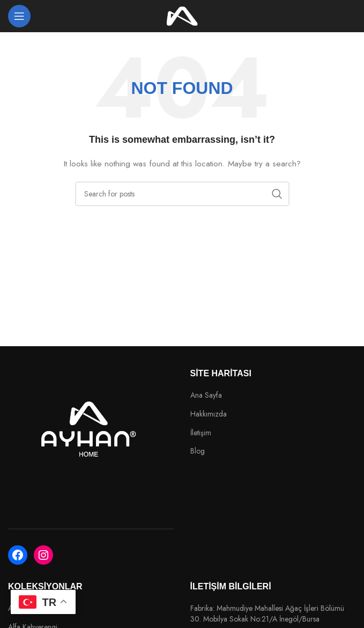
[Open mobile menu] (19, 16)
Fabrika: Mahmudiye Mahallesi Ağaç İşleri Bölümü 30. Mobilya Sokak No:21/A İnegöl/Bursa (267, 614)
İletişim (201, 433)
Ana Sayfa (206, 395)
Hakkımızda (209, 414)
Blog (198, 451)
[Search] (182, 194)
